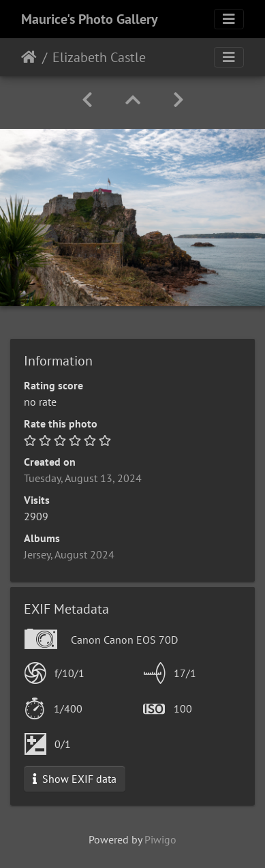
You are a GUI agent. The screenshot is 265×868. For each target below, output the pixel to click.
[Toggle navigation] (229, 19)
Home (29, 57)
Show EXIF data (75, 779)
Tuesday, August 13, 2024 (83, 478)
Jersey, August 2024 (69, 554)
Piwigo (160, 839)
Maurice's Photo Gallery (90, 19)
